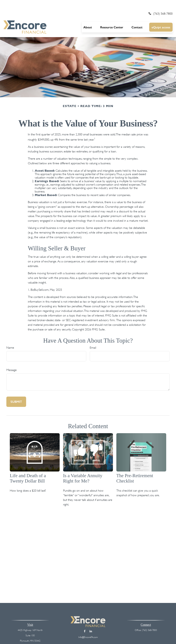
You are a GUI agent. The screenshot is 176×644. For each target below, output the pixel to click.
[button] (88, 17)
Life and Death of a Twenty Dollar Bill (28, 468)
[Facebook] (85, 621)
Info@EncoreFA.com (88, 627)
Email (93, 338)
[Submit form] (16, 392)
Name (10, 338)
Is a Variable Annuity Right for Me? (83, 468)
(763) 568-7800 (160, 3)
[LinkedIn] (91, 621)
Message (12, 360)
